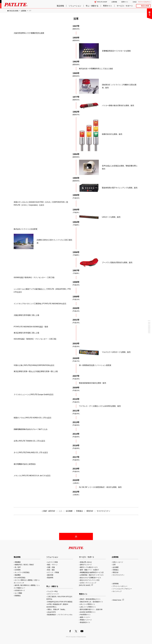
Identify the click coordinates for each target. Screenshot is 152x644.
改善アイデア (144, 50)
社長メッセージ (118, 562)
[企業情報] (24, 11)
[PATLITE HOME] (13, 11)
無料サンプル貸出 (144, 23)
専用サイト (108, 6)
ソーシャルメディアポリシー (122, 589)
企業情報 (114, 2)
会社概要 (69, 511)
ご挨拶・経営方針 (48, 511)
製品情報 (60, 6)
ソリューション (75, 6)
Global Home (117, 600)
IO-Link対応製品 (20, 578)
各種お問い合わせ (86, 562)
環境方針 (90, 511)
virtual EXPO (52, 612)
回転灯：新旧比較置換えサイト (90, 599)
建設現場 (50, 575)
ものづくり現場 (52, 562)
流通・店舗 (51, 567)
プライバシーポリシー (120, 586)
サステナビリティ (104, 511)
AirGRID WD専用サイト (88, 612)
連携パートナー (85, 617)
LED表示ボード (20, 590)
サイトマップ (117, 591)
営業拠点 (79, 511)
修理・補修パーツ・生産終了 (90, 570)
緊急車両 (50, 578)
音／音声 (18, 567)
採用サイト (125, 2)
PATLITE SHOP (102, 2)
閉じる (133, 12)
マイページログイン (144, 2)
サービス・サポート (125, 6)
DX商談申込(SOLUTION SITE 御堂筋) (60, 602)
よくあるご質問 (144, 17)
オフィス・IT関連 (53, 572)
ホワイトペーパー (53, 594)
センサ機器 (18, 593)
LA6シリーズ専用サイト (88, 607)
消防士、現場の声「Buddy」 (57, 609)
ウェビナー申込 (52, 591)
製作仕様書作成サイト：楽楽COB (91, 609)
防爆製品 (18, 596)
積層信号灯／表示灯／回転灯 (24, 565)
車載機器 (18, 562)
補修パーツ (144, 45)
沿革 (114, 565)
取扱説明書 (144, 34)
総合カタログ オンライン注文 (90, 580)
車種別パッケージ (86, 620)
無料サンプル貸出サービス (89, 567)
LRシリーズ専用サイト (88, 604)
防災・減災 (51, 570)
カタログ (144, 28)
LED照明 (18, 570)
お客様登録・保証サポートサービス (92, 575)
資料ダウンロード (86, 565)
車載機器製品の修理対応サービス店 (92, 572)
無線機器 (18, 575)
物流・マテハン (52, 565)
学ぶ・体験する (92, 6)
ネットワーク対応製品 (22, 572)
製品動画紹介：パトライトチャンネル (60, 615)
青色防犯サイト (85, 622)
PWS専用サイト (85, 615)
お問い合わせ (144, 11)
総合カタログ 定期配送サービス (90, 578)
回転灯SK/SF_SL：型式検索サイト (91, 602)
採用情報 (116, 584)
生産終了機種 (144, 39)
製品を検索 (145, 6)
